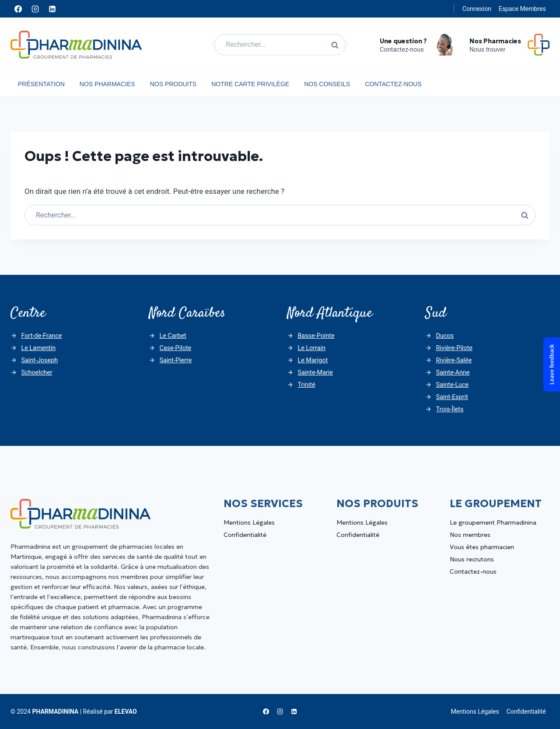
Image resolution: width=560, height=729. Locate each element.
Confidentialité (245, 535)
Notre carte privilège (250, 84)
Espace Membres (522, 9)
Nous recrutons (472, 559)
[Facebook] (18, 9)
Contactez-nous (393, 84)
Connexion (477, 9)
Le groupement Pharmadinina (493, 522)
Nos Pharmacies (107, 84)
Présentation (41, 84)
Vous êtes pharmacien (482, 547)
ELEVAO (126, 711)
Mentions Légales (249, 522)
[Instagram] (35, 9)
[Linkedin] (52, 9)
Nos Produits (173, 84)
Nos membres (470, 535)
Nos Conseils (327, 84)
